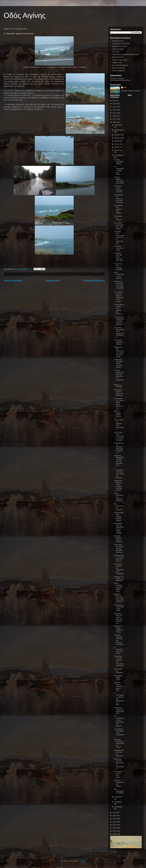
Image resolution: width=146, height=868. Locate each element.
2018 (115, 122)
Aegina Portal (117, 63)
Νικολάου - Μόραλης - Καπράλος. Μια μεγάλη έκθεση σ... (119, 598)
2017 (115, 119)
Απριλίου (118, 138)
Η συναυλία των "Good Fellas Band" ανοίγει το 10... (119, 403)
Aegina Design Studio (120, 60)
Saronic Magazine (118, 71)
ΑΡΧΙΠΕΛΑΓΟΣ (118, 41)
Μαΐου (117, 141)
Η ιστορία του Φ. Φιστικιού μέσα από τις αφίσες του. (119, 448)
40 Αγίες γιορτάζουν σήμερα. (119, 162)
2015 (115, 113)
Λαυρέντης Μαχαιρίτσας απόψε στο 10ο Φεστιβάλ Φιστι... (119, 460)
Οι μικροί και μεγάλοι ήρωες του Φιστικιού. (119, 393)
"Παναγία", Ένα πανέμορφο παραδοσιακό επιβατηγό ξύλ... (119, 237)
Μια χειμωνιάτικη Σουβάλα (119, 791)
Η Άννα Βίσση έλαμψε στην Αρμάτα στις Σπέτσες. (119, 309)
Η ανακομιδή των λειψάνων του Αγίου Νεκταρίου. (119, 198)
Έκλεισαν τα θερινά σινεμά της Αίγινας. (119, 629)
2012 (115, 104)
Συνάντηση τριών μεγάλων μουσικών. (119, 189)
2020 (115, 816)
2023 (115, 825)
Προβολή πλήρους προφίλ (130, 91)
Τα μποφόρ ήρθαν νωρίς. (118, 677)
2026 (115, 834)
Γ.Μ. (125, 87)
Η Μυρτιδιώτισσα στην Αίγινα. (119, 650)
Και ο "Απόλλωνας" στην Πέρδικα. (119, 275)
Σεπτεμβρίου (119, 155)
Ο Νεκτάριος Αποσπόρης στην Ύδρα (119, 608)
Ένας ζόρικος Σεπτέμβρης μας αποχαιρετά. (119, 733)
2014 (115, 110)
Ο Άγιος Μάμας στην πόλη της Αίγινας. (119, 180)
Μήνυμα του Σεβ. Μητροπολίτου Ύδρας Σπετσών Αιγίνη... (119, 352)
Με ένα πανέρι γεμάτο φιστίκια (118, 414)
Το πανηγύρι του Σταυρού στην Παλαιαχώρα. (119, 425)
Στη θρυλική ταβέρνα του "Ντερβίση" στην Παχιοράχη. (119, 569)
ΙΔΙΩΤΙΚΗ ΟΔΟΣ (118, 49)
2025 (115, 831)
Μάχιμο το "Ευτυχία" (118, 386)
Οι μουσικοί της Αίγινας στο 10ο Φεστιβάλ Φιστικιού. (119, 548)
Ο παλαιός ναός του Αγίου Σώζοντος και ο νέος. (119, 257)
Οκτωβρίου (118, 797)
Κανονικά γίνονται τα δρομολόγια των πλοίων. (119, 743)
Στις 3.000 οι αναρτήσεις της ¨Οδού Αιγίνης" (119, 226)
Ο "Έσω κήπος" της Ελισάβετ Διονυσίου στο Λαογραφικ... (119, 376)
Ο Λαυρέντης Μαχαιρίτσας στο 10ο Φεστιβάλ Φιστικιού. (119, 321)
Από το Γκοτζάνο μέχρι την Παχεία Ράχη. (118, 587)
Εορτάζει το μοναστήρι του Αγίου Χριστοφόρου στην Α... (119, 285)
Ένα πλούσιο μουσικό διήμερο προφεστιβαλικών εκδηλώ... (119, 297)
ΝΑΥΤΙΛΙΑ (116, 52)
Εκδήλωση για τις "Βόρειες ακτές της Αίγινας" (119, 558)
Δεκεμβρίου (119, 807)
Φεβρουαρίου (119, 130)
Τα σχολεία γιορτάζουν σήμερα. (119, 342)
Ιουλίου (117, 147)
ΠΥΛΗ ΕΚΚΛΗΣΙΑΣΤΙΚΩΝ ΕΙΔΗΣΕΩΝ (125, 55)
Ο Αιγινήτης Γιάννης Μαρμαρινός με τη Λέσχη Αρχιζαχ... (119, 528)
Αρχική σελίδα (53, 281)
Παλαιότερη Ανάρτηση (94, 281)
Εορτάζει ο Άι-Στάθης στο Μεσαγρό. (119, 579)
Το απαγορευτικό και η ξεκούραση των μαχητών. (119, 721)
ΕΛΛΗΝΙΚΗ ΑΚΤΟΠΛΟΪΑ (121, 44)
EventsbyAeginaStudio (120, 65)
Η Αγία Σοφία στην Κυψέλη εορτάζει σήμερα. (119, 516)
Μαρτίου (118, 135)
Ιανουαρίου (118, 125)
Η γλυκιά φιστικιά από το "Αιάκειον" (118, 539)
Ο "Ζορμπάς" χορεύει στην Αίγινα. (119, 774)
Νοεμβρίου (118, 802)
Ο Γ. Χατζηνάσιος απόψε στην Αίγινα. (119, 170)
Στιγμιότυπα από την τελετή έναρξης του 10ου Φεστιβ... (118, 485)
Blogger (82, 861)
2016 (115, 116)
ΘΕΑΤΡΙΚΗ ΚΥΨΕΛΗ (120, 46)
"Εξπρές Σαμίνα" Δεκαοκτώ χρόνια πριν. (118, 686)
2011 (115, 101)
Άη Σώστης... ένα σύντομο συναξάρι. (119, 267)
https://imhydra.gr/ (118, 68)
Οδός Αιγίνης (25, 15)
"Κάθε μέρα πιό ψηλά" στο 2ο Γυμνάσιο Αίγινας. (118, 363)
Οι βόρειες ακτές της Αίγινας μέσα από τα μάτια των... (118, 618)
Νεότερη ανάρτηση (13, 281)
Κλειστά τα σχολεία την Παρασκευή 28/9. (119, 711)
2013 (115, 107)
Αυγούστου (118, 150)
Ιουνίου (117, 144)
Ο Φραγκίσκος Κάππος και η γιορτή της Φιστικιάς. (119, 473)
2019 (115, 813)
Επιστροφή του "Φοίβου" (118, 218)
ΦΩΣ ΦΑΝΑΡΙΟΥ (118, 57)
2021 (115, 819)
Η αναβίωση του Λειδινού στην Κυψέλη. (118, 209)
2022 (115, 822)
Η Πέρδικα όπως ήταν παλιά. (119, 248)
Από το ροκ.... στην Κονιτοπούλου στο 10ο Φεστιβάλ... (119, 436)
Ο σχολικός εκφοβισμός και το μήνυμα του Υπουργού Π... (119, 332)
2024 (115, 828)
